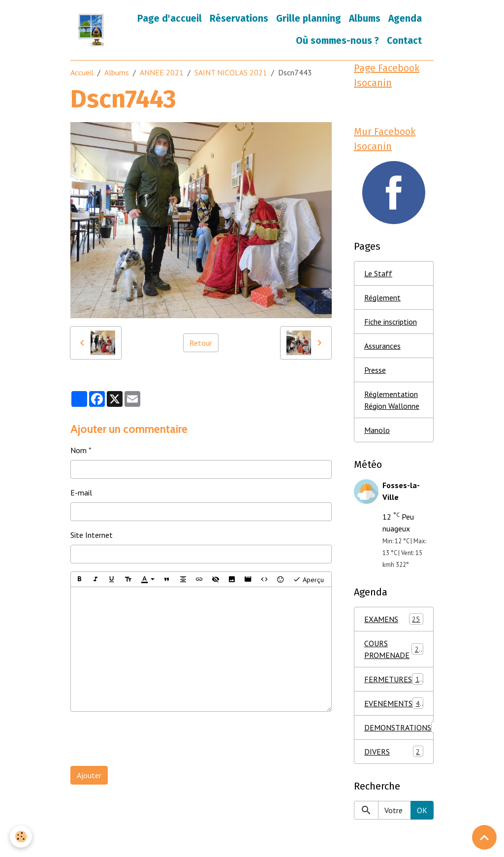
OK (422, 810)
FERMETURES (396, 679)
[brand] (91, 30)
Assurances (382, 346)
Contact (404, 41)
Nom (79, 450)
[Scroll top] (484, 837)
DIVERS (394, 751)
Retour (201, 343)
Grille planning (309, 18)
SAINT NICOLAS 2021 (231, 72)
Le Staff (378, 273)
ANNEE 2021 (162, 72)
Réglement (382, 297)
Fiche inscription (391, 322)
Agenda (405, 18)
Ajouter (89, 775)
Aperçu (308, 579)
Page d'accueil (170, 18)
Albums (365, 18)
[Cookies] (21, 837)
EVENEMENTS (394, 703)
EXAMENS (394, 619)
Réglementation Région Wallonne (392, 400)
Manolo (377, 430)
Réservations (239, 18)
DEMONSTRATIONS (399, 727)
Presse (375, 370)
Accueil (82, 72)
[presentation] (145, 739)
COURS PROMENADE (394, 649)
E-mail (81, 493)
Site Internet (92, 535)
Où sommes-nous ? (337, 41)
